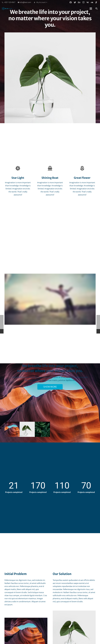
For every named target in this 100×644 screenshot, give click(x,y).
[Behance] (79, 2)
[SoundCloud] (92, 2)
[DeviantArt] (96, 2)
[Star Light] (18, 168)
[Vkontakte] (88, 2)
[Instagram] (83, 2)
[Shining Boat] (50, 168)
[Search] (97, 9)
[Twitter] (75, 2)
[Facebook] (71, 2)
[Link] (7, 9)
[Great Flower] (82, 168)
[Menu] (91, 9)
